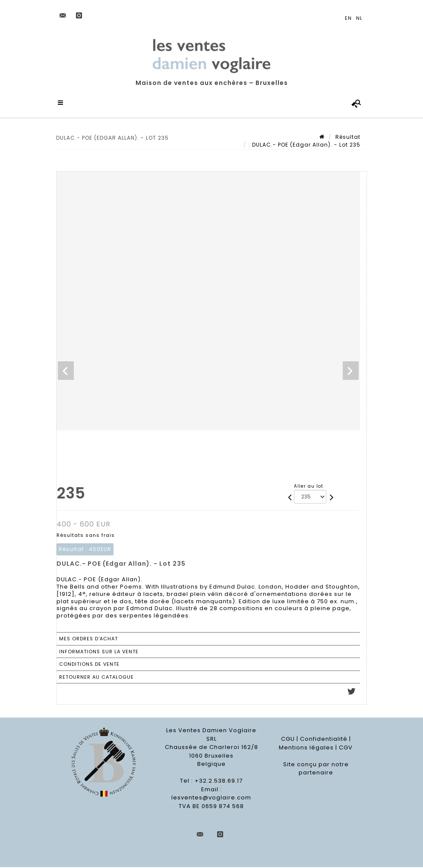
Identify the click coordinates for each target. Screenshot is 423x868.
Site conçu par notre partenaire (316, 769)
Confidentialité (324, 740)
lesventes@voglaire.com (211, 798)
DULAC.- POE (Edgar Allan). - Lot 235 (305, 146)
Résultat (348, 138)
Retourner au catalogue (96, 678)
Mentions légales (306, 748)
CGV (346, 748)
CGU (288, 740)
